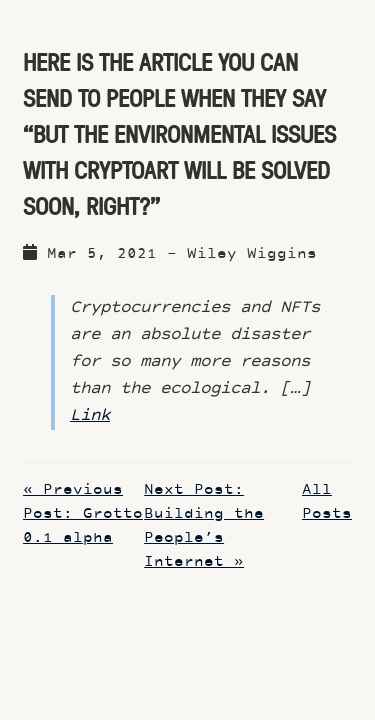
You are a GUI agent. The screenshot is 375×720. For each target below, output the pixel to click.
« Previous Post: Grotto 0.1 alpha (83, 514)
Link (90, 416)
